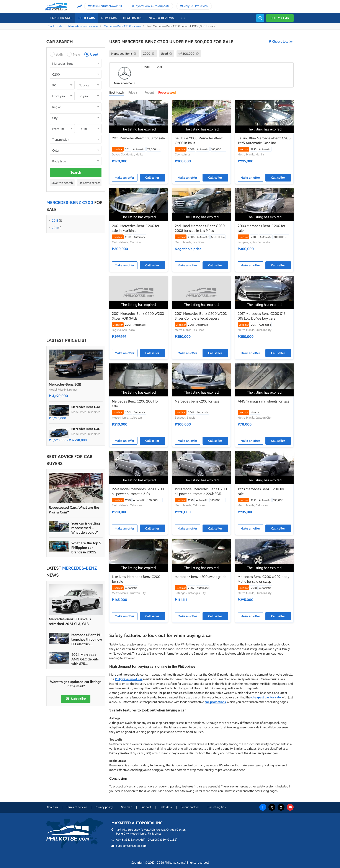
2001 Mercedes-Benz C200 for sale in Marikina (136, 228)
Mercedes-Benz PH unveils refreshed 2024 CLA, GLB (70, 621)
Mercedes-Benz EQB (65, 384)
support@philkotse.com (131, 846)
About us (52, 807)
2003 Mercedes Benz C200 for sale (262, 228)
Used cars (87, 18)
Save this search (62, 183)
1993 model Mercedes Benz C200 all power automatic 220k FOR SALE (201, 492)
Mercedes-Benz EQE (85, 429)
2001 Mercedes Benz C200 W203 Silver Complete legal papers (201, 316)
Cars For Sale (61, 18)
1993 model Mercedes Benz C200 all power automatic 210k (138, 491)
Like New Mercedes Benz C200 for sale (136, 579)
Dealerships (133, 18)
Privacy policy (104, 807)
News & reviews (161, 18)
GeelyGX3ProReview (195, 6)
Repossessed (167, 92)
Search (76, 172)
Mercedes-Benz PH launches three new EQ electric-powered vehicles (87, 639)
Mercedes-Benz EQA (86, 407)
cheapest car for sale (266, 697)
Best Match (117, 92)
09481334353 (125, 840)
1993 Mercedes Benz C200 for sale (261, 491)
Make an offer (125, 178)
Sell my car (280, 18)
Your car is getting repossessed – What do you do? (86, 528)
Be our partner (190, 807)
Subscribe (76, 699)
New (76, 54)
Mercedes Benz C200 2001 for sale (135, 404)
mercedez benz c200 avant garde (201, 577)
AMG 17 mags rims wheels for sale (264, 401)
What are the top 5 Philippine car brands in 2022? (86, 548)
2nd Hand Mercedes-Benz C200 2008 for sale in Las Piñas (200, 228)
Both (59, 54)
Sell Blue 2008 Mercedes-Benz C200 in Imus (199, 141)
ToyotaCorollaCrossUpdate (152, 6)
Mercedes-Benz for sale (83, 26)
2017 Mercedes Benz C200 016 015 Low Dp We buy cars (262, 316)
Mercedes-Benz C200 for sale (122, 26)
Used (94, 54)
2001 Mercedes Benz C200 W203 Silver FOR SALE (138, 316)
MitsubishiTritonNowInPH (106, 6)
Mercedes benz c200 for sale (197, 401)
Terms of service (77, 807)
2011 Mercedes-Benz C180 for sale (138, 138)
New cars (109, 18)
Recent (149, 92)
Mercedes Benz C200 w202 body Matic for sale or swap (264, 579)
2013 (55, 221)
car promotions (215, 702)
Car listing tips (217, 807)
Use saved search (89, 183)
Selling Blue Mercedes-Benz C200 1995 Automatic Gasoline (264, 141)
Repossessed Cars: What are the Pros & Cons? (74, 510)
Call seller (152, 178)
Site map (127, 807)
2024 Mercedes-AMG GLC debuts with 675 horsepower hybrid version (86, 659)
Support (146, 807)
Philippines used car (129, 679)
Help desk (166, 807)
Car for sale (55, 26)
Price (134, 92)
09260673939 (157, 840)
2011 (55, 228)
